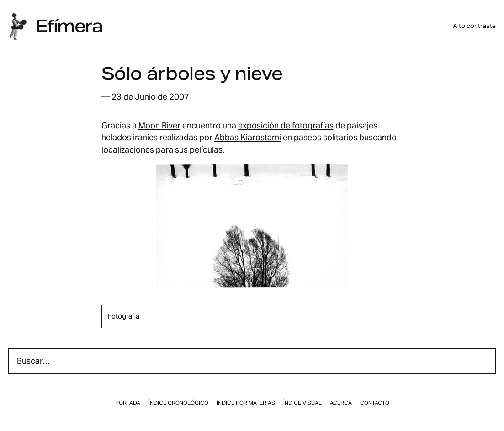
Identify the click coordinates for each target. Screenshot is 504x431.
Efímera (69, 26)
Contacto (375, 403)
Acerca (341, 403)
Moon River (159, 125)
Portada (128, 403)
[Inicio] (18, 26)
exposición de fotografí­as (286, 125)
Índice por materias (246, 403)
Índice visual (302, 403)
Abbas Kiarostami (248, 137)
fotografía (124, 316)
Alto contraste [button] (474, 26)
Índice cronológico (178, 403)
